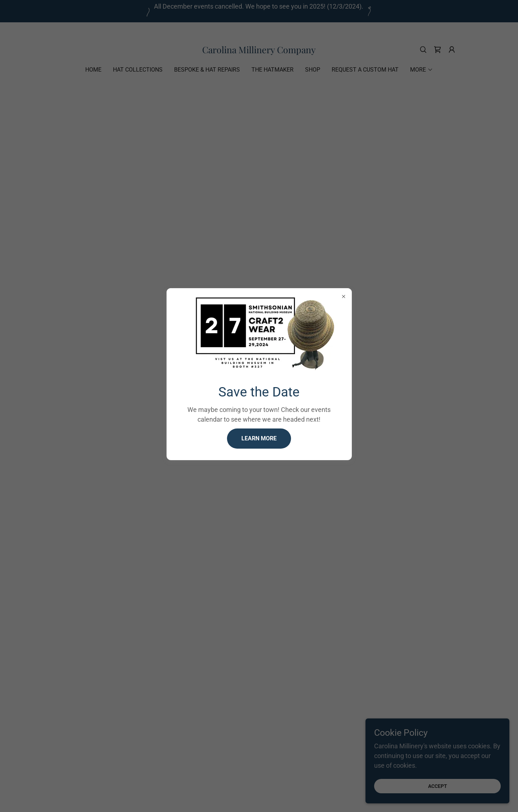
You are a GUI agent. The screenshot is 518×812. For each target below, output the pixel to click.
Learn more (259, 438)
